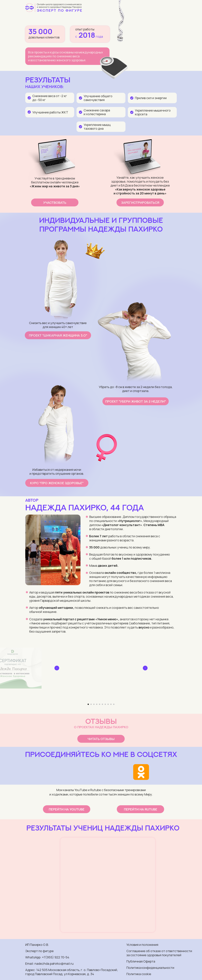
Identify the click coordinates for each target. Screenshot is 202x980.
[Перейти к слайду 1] (88, 704)
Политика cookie (139, 974)
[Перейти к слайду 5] (100, 704)
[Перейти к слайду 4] (97, 704)
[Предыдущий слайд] (57, 668)
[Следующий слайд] (145, 668)
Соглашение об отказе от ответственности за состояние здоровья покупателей (159, 953)
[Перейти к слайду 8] (108, 704)
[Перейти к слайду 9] (111, 704)
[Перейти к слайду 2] (91, 704)
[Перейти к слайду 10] (114, 704)
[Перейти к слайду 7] (105, 704)
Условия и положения (142, 945)
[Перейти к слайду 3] (94, 704)
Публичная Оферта (141, 961)
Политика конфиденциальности (150, 968)
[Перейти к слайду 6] (102, 704)
